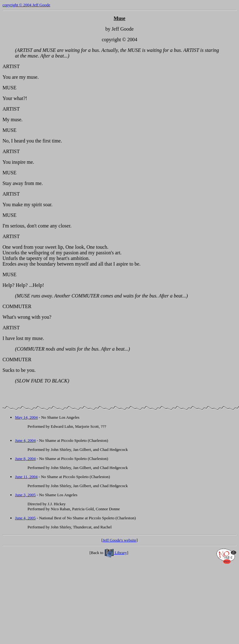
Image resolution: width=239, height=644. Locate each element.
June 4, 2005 (25, 518)
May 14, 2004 (26, 417)
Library (116, 553)
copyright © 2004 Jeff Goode (26, 5)
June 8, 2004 (25, 459)
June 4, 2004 (25, 440)
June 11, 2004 (26, 477)
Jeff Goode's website (119, 540)
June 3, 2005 (25, 495)
